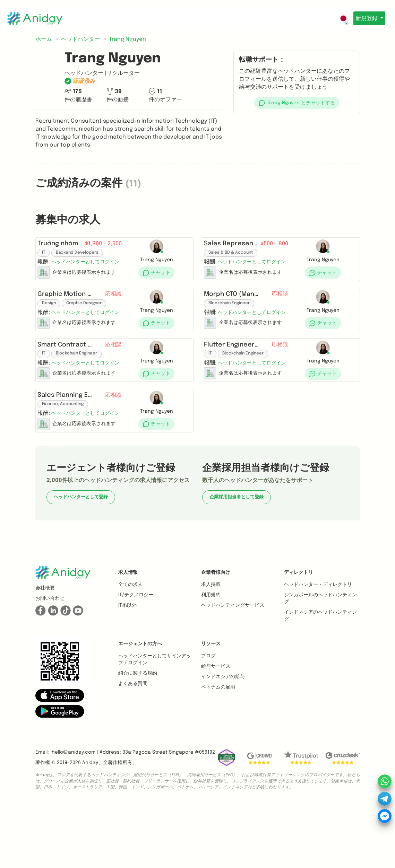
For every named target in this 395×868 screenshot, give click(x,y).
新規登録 (365, 19)
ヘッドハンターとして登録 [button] (81, 555)
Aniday (90, 821)
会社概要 (45, 646)
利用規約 (211, 653)
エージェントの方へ (140, 702)
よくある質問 (133, 742)
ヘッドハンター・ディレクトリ (318, 643)
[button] (297, 103)
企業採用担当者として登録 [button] (237, 555)
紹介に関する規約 (138, 731)
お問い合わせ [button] (50, 657)
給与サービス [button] (216, 725)
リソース (211, 702)
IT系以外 (127, 664)
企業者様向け (216, 631)
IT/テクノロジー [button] (136, 653)
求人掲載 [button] (211, 643)
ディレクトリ (299, 631)
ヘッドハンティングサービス (233, 664)
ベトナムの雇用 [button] (218, 745)
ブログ (208, 714)
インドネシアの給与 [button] (223, 735)
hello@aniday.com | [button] (75, 810)
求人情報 (128, 631)
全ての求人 (130, 643)
